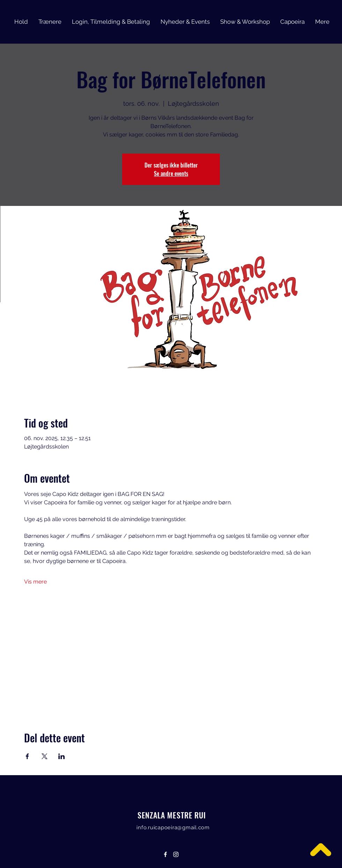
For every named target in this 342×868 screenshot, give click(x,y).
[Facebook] (165, 854)
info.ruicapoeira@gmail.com (173, 828)
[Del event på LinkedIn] (62, 756)
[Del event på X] (44, 756)
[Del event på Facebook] (27, 756)
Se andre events (171, 173)
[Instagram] (176, 854)
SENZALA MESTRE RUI (172, 815)
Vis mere (35, 582)
